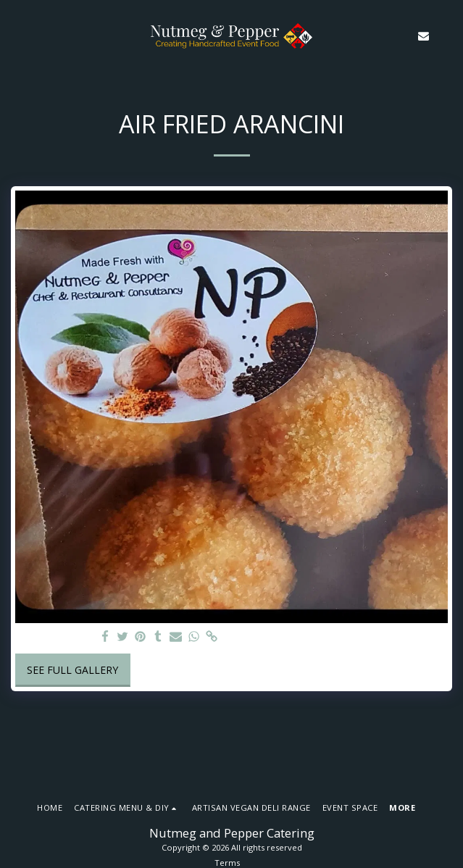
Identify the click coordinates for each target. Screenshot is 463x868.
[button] (16, 35)
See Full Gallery (72, 670)
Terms (227, 863)
